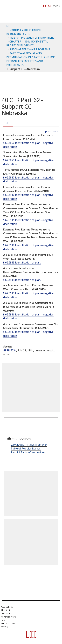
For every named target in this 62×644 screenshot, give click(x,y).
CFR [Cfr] (8, 123)
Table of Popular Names (26, 449)
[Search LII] (50, 6)
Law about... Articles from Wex (29, 445)
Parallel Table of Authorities (28, 452)
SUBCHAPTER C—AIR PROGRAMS (30, 49)
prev (48, 131)
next (56, 131)
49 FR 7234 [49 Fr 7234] (10, 350)
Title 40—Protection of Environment (32, 38)
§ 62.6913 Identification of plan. (22, 263)
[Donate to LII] (44, 6)
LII (8, 26)
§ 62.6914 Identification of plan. (22, 280)
